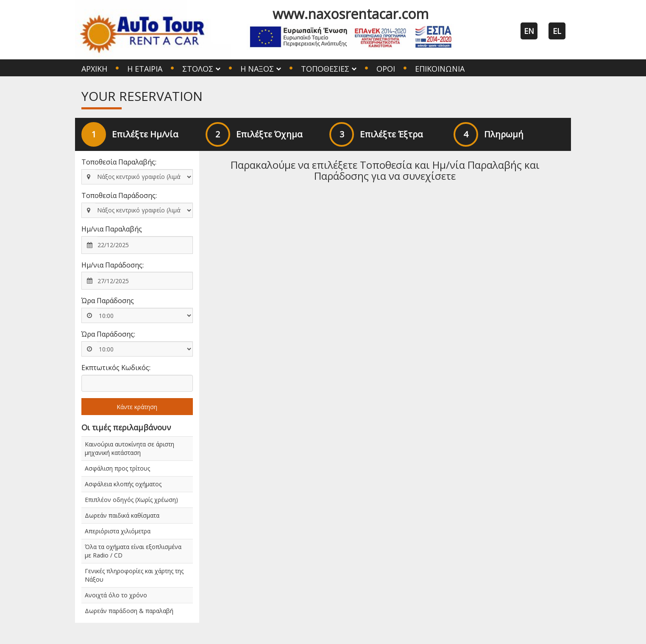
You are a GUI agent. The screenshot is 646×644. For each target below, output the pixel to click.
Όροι (386, 69)
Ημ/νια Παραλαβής (112, 229)
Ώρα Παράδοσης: (108, 334)
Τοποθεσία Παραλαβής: (119, 162)
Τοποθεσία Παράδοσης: (119, 195)
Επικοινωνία (440, 69)
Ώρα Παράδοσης (108, 301)
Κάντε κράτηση (137, 407)
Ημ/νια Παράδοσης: (113, 265)
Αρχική (94, 69)
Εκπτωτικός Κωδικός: (116, 368)
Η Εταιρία (145, 69)
